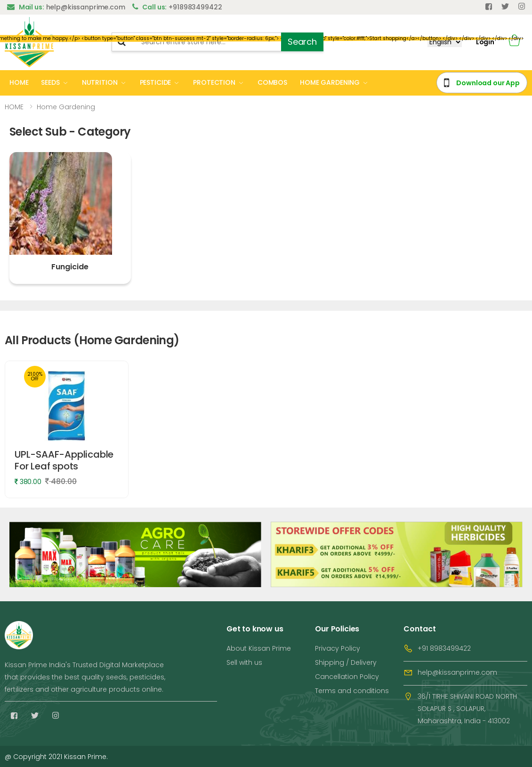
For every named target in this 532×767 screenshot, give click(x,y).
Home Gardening (66, 107)
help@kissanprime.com (457, 672)
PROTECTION (214, 82)
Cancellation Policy (347, 677)
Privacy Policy (338, 648)
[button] (514, 42)
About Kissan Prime (259, 648)
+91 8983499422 (444, 648)
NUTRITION (100, 82)
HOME (19, 82)
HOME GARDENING (330, 82)
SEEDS (50, 82)
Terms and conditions (352, 691)
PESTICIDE (156, 82)
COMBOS (272, 82)
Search (302, 42)
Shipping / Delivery (346, 662)
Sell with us (244, 662)
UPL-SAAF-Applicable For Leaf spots (64, 460)
